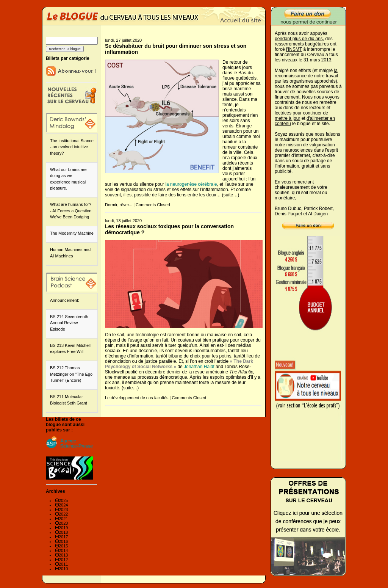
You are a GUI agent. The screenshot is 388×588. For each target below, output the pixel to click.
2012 (63, 560)
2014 (63, 550)
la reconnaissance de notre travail (306, 73)
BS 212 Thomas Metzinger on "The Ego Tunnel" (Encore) (71, 374)
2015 (63, 546)
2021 (63, 519)
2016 (63, 541)
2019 (63, 528)
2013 (63, 555)
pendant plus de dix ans (299, 39)
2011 (63, 564)
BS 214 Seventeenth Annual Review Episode (69, 323)
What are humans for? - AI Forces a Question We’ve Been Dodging (71, 211)
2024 (63, 505)
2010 (63, 569)
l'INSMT (294, 49)
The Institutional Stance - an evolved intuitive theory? (72, 147)
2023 (63, 510)
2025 (63, 500)
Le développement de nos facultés (137, 398)
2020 (63, 523)
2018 (63, 532)
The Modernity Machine (72, 233)
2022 (63, 514)
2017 (63, 537)
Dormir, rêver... (119, 205)
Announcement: (65, 300)
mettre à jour (287, 118)
